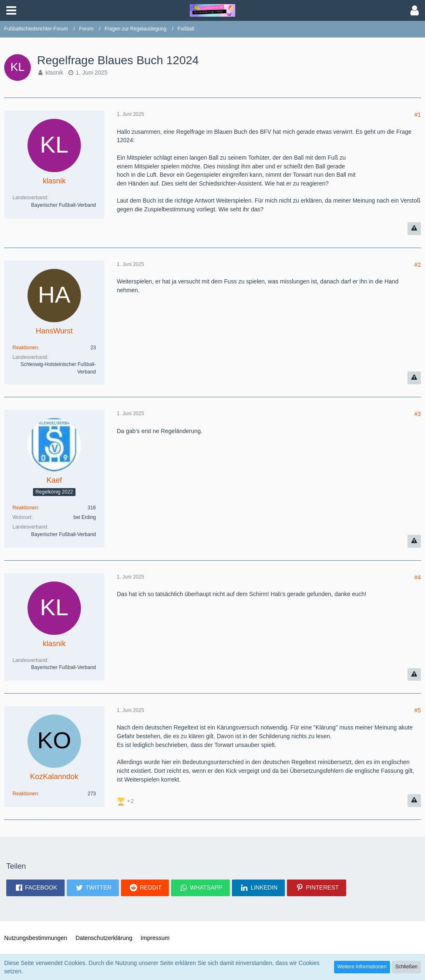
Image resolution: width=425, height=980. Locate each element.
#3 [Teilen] (417, 414)
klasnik (54, 73)
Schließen (406, 967)
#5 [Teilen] (417, 710)
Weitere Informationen (362, 967)
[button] (11, 10)
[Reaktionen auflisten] (126, 801)
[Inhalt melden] (414, 229)
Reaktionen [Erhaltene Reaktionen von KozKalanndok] (25, 794)
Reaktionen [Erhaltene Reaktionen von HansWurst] (25, 348)
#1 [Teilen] (417, 115)
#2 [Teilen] (417, 265)
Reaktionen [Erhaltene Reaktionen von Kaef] (25, 508)
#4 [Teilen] (417, 577)
